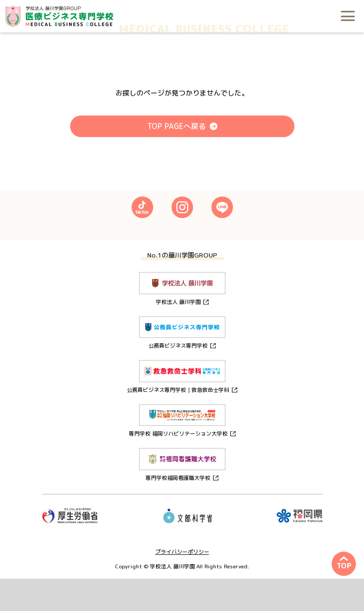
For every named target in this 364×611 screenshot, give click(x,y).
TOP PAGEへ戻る (177, 126)
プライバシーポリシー (182, 552)
